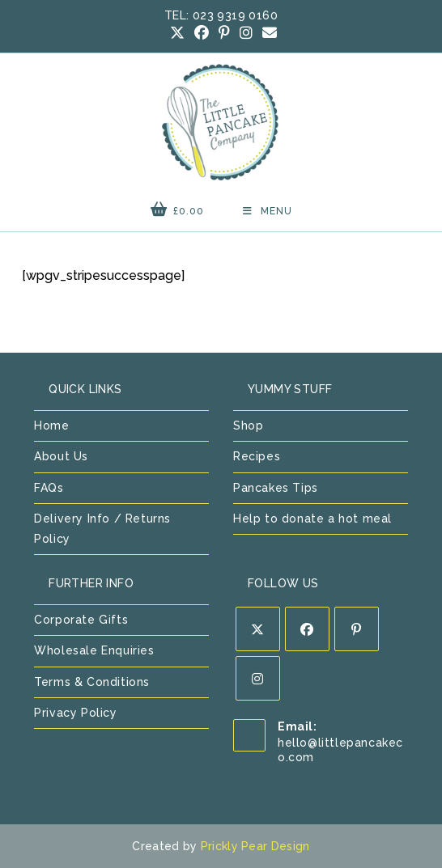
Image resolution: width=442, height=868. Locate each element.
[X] (258, 629)
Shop (248, 426)
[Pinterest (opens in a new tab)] (224, 33)
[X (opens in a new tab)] (177, 33)
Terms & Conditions (92, 682)
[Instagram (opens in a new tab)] (246, 33)
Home (51, 426)
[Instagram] (258, 678)
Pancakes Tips (276, 488)
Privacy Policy (75, 713)
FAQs (49, 488)
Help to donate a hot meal (312, 519)
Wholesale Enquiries (94, 650)
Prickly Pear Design (255, 846)
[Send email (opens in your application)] (267, 33)
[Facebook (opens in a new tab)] (202, 33)
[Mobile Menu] (268, 211)
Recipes (257, 456)
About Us (61, 456)
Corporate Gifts (81, 620)
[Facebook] (307, 629)
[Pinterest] (357, 629)
